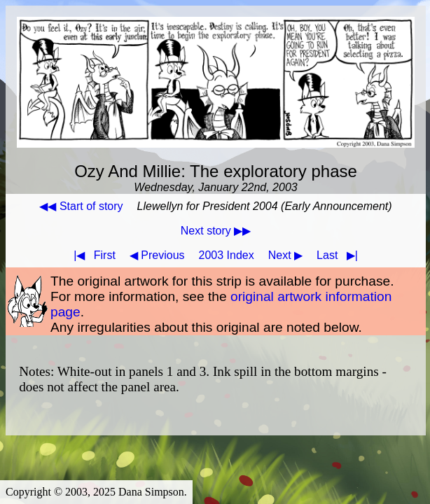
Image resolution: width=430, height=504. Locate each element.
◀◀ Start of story (81, 206)
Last (340, 255)
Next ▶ (285, 255)
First (92, 255)
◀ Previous (157, 255)
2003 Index (227, 255)
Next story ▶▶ (216, 231)
